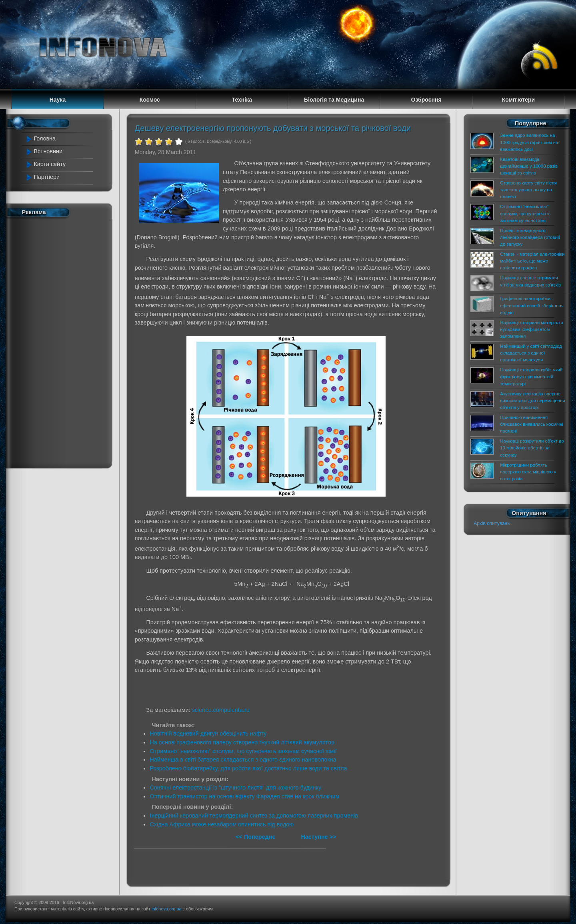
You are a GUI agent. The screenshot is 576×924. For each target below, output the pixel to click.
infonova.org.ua (166, 909)
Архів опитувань (492, 523)
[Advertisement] (60, 341)
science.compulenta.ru (221, 710)
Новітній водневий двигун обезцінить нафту (208, 734)
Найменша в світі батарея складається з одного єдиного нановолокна (243, 760)
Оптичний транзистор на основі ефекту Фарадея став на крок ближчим (244, 796)
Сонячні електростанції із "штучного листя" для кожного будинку (235, 788)
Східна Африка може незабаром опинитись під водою (222, 824)
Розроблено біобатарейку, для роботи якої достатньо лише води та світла (248, 768)
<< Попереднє (256, 837)
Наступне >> (318, 837)
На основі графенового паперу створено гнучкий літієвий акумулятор (242, 742)
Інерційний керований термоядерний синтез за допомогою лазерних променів (254, 816)
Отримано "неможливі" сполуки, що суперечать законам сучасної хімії (243, 751)
